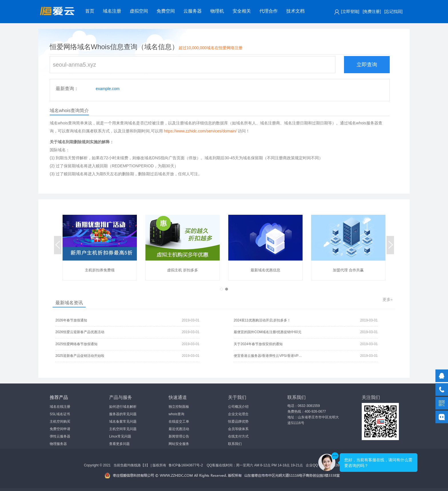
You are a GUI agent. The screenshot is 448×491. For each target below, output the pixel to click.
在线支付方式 (238, 436)
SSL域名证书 (60, 414)
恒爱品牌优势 (238, 422)
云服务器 (193, 11)
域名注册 (112, 11)
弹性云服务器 (60, 436)
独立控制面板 (179, 407)
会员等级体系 (238, 429)
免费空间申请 (60, 429)
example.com (108, 89)
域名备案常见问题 (123, 422)
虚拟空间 (139, 11)
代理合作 (269, 11)
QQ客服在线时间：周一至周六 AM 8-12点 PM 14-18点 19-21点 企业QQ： (264, 465)
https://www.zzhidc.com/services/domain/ (200, 131)
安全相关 (242, 11)
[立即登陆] (350, 11)
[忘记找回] (393, 11)
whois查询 (176, 414)
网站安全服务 (179, 444)
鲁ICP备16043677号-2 (186, 465)
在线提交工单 (179, 422)
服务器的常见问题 (123, 414)
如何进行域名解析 (123, 407)
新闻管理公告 (179, 436)
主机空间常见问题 (123, 429)
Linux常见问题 (120, 436)
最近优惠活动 (179, 429)
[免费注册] (372, 11)
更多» (388, 300)
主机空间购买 (60, 422)
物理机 (217, 11)
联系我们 (235, 444)
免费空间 (166, 11)
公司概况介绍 (238, 407)
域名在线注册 (60, 407)
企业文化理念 (238, 414)
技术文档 (295, 11)
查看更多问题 (119, 444)
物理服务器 (58, 444)
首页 (90, 11)
